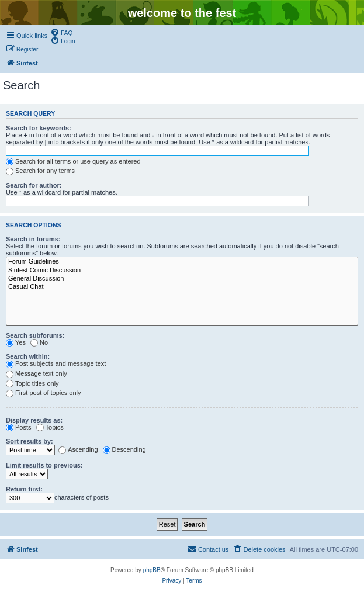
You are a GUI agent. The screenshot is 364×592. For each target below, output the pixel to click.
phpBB (152, 570)
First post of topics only (44, 393)
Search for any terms (40, 171)
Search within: (28, 356)
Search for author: (34, 185)
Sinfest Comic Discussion (182, 271)
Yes (16, 342)
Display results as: (34, 420)
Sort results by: (30, 441)
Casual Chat (182, 287)
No (39, 342)
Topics (50, 427)
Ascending (78, 449)
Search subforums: (35, 335)
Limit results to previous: (44, 465)
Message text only (37, 373)
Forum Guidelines (182, 262)
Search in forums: (33, 239)
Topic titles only (32, 383)
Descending (124, 449)
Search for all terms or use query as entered (73, 161)
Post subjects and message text (56, 363)
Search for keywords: (39, 128)
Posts (19, 427)
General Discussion (182, 279)
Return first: (24, 489)
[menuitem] (61, 32)
